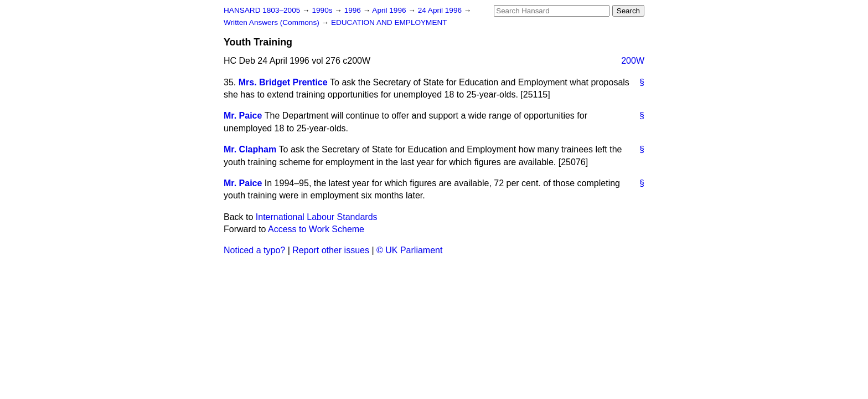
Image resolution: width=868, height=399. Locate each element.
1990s (323, 10)
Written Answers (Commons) (273, 22)
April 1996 (390, 10)
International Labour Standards (317, 217)
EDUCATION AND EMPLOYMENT (389, 22)
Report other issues (331, 250)
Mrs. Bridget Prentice (283, 82)
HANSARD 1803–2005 (262, 10)
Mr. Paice (243, 116)
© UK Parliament (409, 250)
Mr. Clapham (250, 149)
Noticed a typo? (254, 250)
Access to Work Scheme (316, 229)
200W (633, 61)
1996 (354, 10)
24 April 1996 (441, 10)
